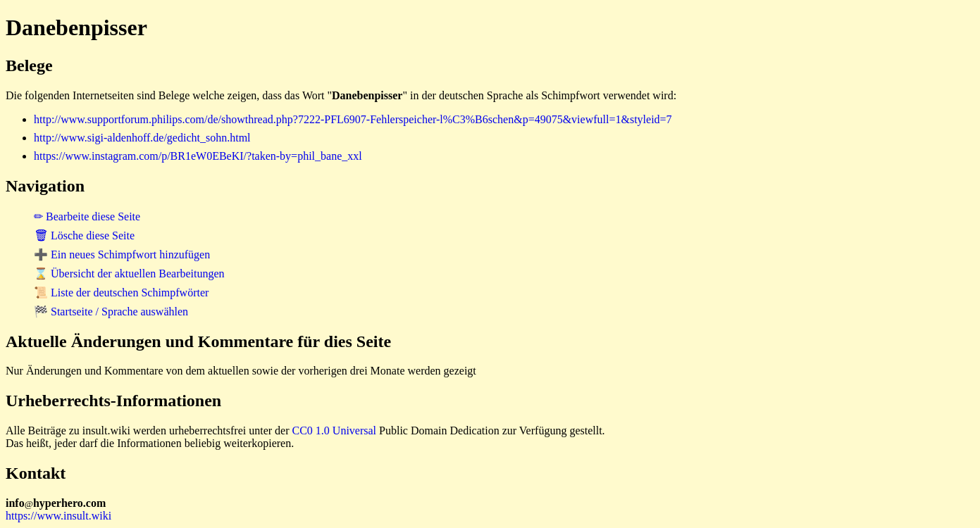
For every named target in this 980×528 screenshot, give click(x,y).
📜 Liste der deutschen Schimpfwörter (121, 293)
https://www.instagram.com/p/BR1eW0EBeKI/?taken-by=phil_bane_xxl (198, 156)
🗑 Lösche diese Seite (84, 235)
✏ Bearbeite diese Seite (87, 216)
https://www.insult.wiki (58, 516)
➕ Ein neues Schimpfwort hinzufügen (122, 254)
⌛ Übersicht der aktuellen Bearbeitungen (129, 274)
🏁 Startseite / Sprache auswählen (111, 312)
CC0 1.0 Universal (335, 430)
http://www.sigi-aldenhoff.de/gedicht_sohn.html (142, 138)
